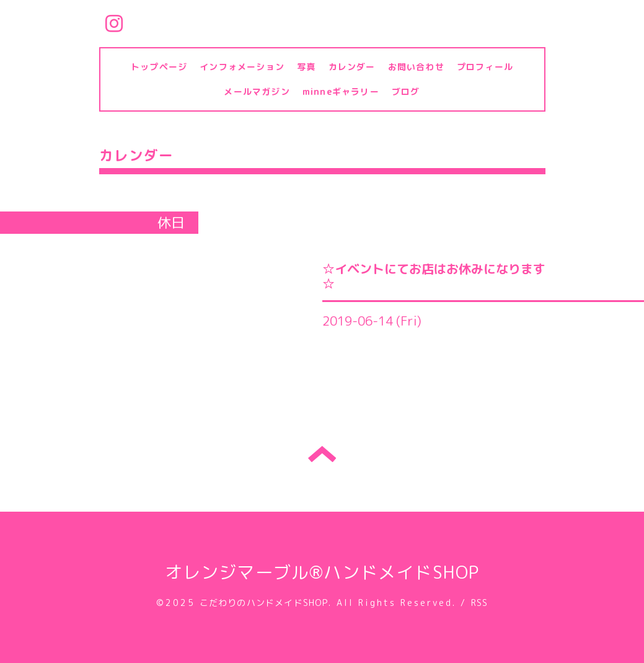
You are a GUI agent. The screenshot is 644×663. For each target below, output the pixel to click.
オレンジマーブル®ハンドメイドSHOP (322, 572)
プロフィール (485, 67)
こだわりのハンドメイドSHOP (264, 603)
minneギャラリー (341, 91)
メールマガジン (257, 91)
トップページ (159, 67)
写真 (306, 67)
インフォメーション (242, 67)
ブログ (406, 91)
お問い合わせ (416, 67)
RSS (480, 603)
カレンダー (352, 67)
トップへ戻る (322, 454)
